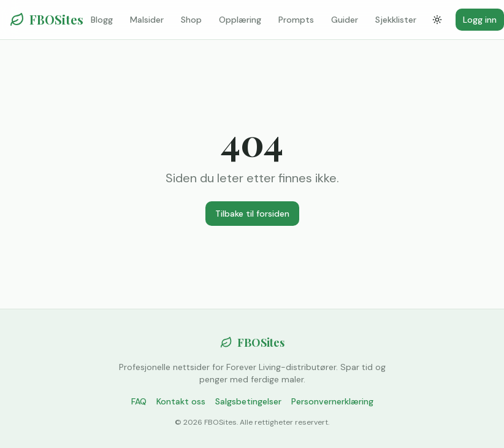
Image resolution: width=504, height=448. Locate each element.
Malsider (147, 20)
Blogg (102, 20)
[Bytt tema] (437, 20)
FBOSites (47, 19)
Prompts (296, 20)
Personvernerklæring (332, 401)
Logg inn (480, 20)
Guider (345, 20)
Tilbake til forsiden (252, 214)
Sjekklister (396, 20)
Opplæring (240, 20)
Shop (191, 20)
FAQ (139, 401)
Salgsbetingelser (248, 401)
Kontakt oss (181, 401)
